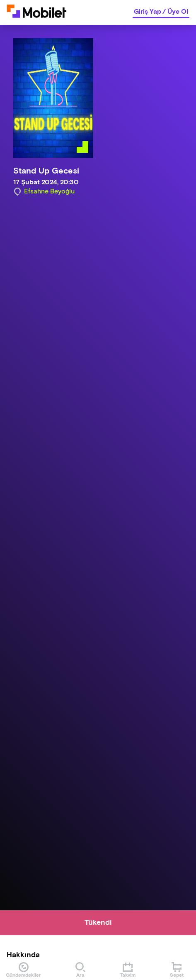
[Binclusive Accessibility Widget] (18, 954)
